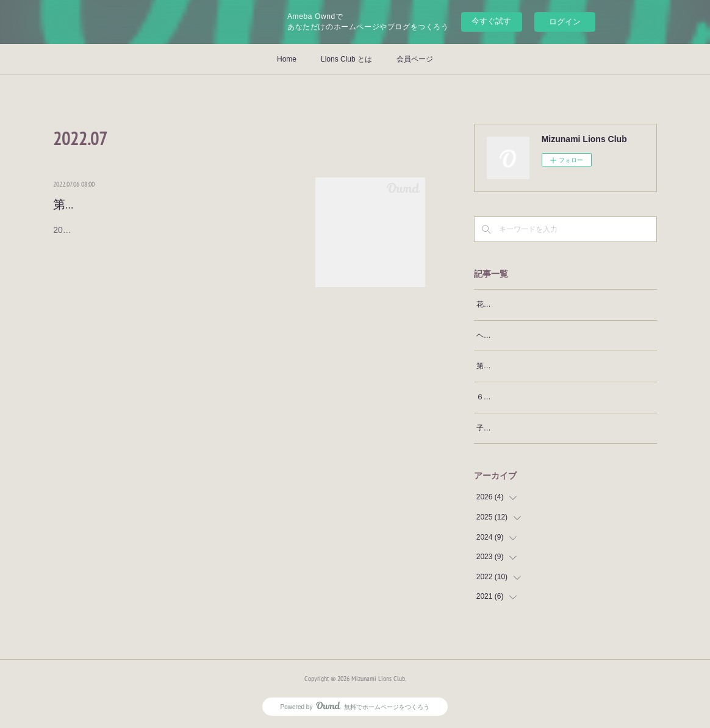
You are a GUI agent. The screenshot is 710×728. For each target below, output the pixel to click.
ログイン (565, 22)
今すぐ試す (491, 21)
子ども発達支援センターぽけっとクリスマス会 (553, 428)
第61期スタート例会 (107, 204)
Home (287, 59)
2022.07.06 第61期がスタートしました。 (135, 230)
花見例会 (491, 304)
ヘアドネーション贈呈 (513, 335)
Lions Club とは (346, 59)
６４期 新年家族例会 (513, 397)
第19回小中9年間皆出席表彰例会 (530, 366)
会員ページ (415, 59)
